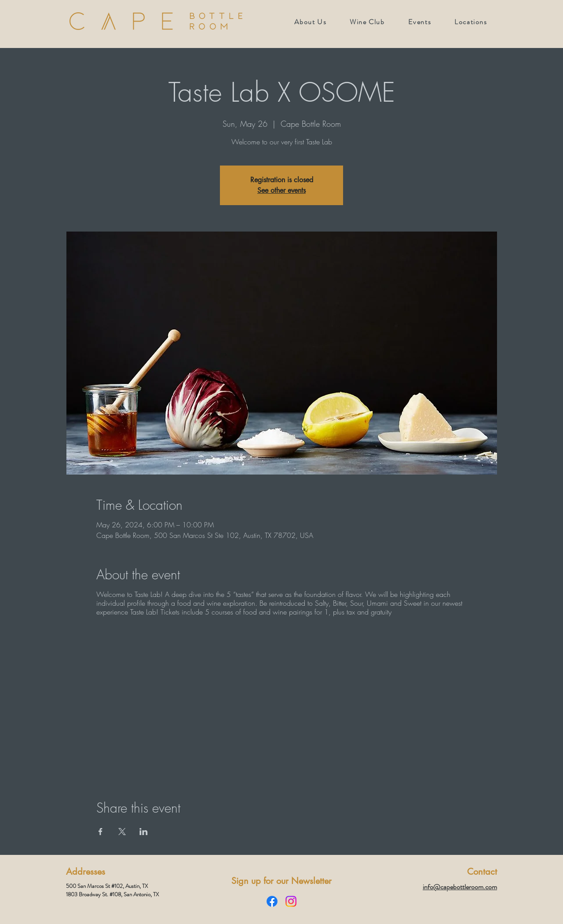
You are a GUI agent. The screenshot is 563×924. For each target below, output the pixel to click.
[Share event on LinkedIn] (144, 832)
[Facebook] (272, 901)
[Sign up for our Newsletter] (281, 881)
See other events (281, 190)
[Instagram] (291, 901)
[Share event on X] (122, 832)
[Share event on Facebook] (101, 832)
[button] (420, 22)
